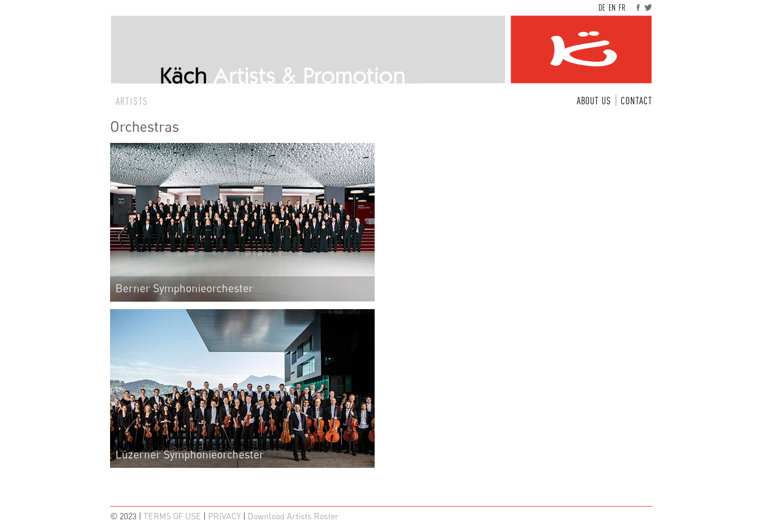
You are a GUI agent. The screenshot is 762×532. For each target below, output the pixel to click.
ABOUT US (594, 101)
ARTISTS (132, 101)
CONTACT (637, 101)
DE (602, 7)
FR (622, 7)
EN (612, 7)
